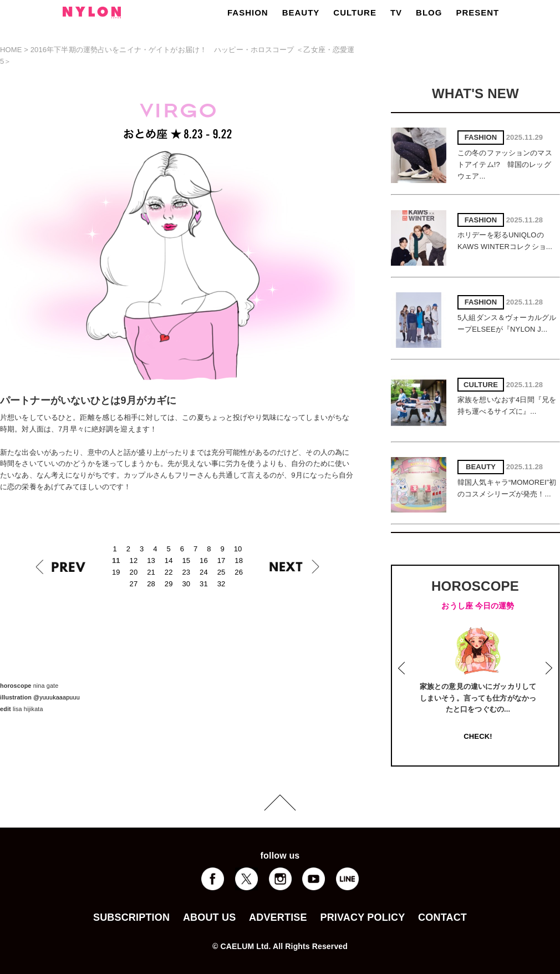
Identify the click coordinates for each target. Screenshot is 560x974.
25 (222, 572)
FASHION (248, 12)
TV (396, 12)
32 (222, 584)
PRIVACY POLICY (362, 917)
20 (134, 572)
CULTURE (355, 12)
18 (239, 560)
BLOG (429, 12)
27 (134, 584)
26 (239, 572)
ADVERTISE (278, 917)
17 (222, 560)
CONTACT (442, 917)
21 (151, 572)
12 (134, 560)
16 (204, 560)
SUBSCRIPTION (131, 917)
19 (116, 572)
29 (169, 584)
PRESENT (477, 12)
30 (186, 584)
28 (151, 584)
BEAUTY (301, 12)
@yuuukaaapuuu (57, 697)
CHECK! (478, 736)
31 (204, 584)
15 (186, 560)
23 (186, 572)
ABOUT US (209, 917)
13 (151, 560)
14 (169, 560)
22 (169, 572)
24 (204, 572)
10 (238, 549)
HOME (11, 50)
